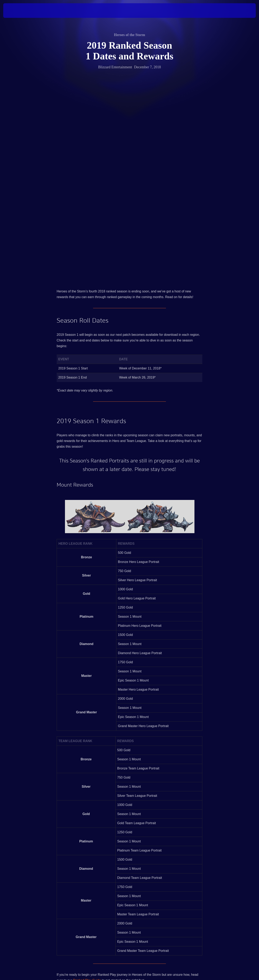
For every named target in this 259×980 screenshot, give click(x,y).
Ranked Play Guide (87, 789)
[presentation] (16, 11)
